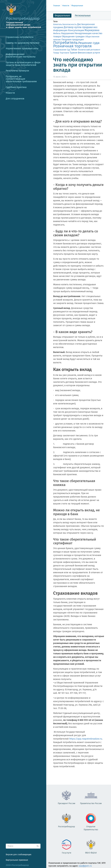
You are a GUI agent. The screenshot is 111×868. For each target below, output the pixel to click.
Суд (69, 50)
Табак (74, 50)
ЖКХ (95, 27)
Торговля (64, 53)
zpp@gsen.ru (85, 866)
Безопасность (70, 24)
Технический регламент (89, 50)
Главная (57, 6)
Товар (56, 53)
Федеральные (77, 6)
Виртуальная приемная (17, 860)
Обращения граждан (73, 37)
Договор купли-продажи (78, 27)
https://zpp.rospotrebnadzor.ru (86, 739)
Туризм (73, 53)
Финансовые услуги (89, 53)
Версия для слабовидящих (19, 855)
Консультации (76, 30)
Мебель (57, 33)
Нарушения (67, 33)
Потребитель (65, 43)
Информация (60, 30)
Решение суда (89, 43)
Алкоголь (58, 24)
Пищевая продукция (73, 40)
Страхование (60, 50)
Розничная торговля (72, 46)
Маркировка (92, 30)
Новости (66, 6)
